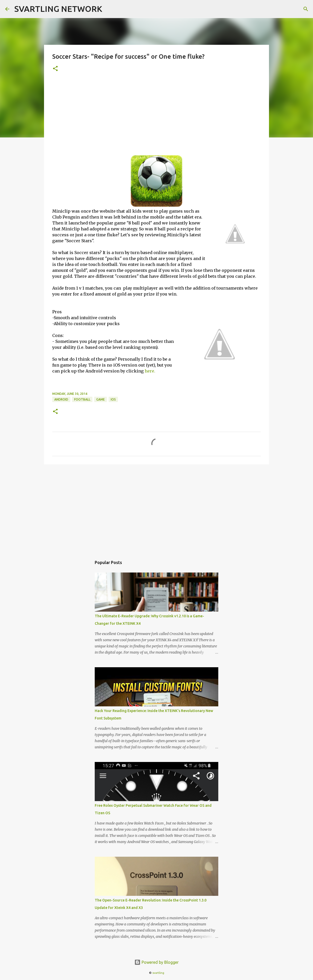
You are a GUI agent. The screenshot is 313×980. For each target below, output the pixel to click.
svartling (158, 973)
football (82, 399)
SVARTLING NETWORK (58, 9)
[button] (55, 69)
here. (150, 371)
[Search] (306, 9)
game (101, 399)
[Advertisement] (156, 117)
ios (113, 399)
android (61, 399)
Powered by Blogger (156, 962)
